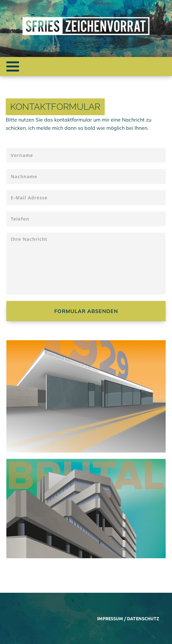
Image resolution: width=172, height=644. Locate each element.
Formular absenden (86, 311)
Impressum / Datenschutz (128, 618)
